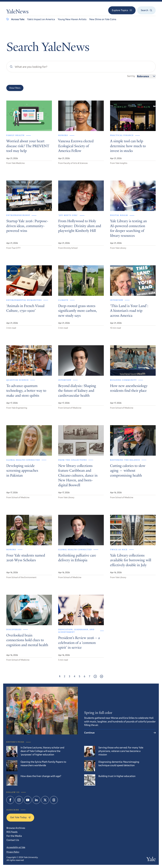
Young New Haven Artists (72, 19)
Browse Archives (16, 828)
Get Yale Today (20, 817)
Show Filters (15, 88)
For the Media (14, 836)
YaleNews (17, 12)
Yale (151, 860)
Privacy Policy (13, 852)
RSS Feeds (12, 832)
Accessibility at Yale (16, 847)
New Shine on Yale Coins (103, 19)
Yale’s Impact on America (41, 19)
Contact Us (13, 840)
